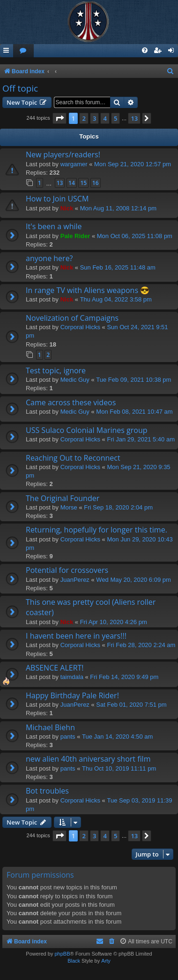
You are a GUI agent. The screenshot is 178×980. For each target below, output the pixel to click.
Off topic (20, 88)
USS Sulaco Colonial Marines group (87, 430)
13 (60, 183)
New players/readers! (63, 154)
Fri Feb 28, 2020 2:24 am (141, 645)
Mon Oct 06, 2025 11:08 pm (135, 236)
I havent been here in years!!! (76, 636)
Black (74, 961)
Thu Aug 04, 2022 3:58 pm (116, 299)
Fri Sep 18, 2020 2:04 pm (118, 507)
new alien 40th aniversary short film (88, 759)
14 (72, 183)
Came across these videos (71, 402)
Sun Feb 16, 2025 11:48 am (118, 267)
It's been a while (54, 226)
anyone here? (49, 258)
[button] (59, 118)
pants (68, 737)
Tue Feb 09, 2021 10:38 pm (133, 380)
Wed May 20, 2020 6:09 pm (133, 580)
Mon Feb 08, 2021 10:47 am (134, 412)
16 (96, 183)
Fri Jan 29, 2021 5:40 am (141, 439)
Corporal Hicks (80, 327)
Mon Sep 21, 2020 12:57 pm (133, 164)
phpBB (62, 954)
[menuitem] (23, 51)
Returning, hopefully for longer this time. (96, 530)
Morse (69, 507)
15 (83, 183)
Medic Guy (75, 380)
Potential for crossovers (67, 570)
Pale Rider (75, 236)
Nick (67, 208)
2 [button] (84, 118)
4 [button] (105, 118)
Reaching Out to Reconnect (73, 458)
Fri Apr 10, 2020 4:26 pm (114, 622)
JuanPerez (75, 580)
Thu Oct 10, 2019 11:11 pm (119, 768)
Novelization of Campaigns (72, 318)
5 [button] (115, 118)
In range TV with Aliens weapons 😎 (88, 290)
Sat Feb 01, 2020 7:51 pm (131, 705)
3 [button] (94, 118)
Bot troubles (47, 791)
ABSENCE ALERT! (55, 668)
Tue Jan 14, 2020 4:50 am (117, 737)
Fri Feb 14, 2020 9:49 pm (124, 677)
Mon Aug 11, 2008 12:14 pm (118, 208)
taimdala (72, 677)
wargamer (74, 164)
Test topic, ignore (56, 370)
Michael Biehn (50, 727)
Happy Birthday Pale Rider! (72, 695)
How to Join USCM (57, 199)
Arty (106, 961)
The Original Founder (63, 498)
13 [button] (134, 118)
